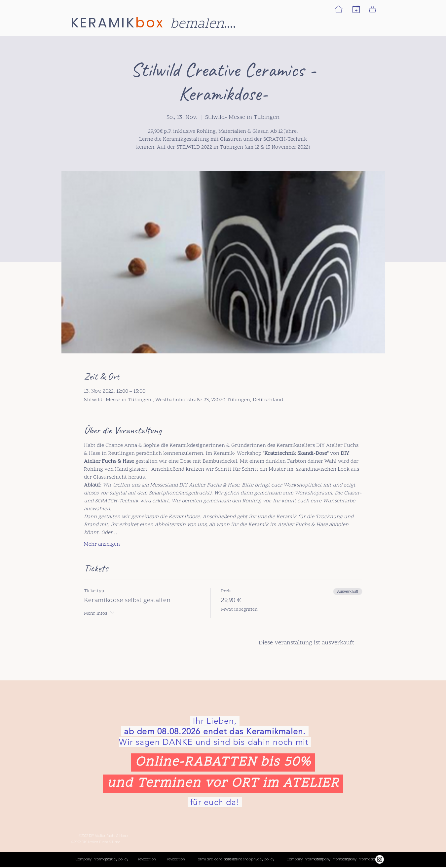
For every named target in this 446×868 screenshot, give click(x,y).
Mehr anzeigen (102, 544)
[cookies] (237, 859)
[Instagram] (380, 859)
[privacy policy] (117, 859)
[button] (356, 9)
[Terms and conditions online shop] (223, 859)
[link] (377, 9)
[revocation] (153, 859)
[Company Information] (94, 860)
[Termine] (333, 860)
